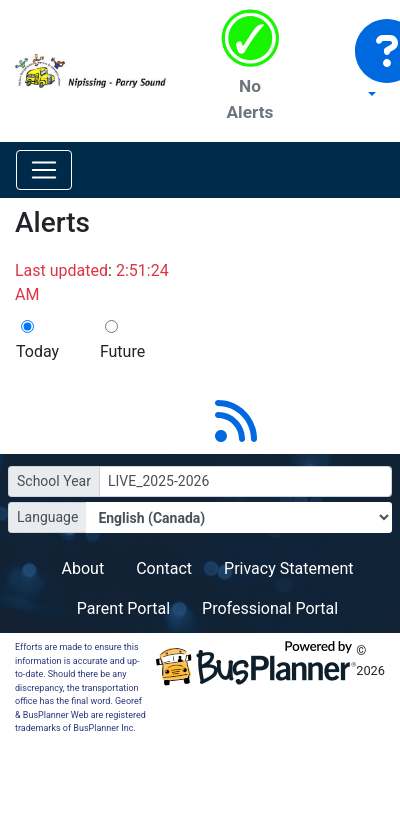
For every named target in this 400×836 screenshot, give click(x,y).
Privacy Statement (288, 568)
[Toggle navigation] (44, 170)
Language (47, 517)
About (83, 568)
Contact (164, 568)
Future (122, 351)
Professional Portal (270, 608)
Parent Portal (123, 608)
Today (37, 351)
